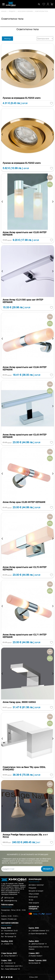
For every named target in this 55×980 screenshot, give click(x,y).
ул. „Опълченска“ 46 (8, 963)
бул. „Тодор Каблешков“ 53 (10, 969)
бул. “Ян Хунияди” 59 (9, 937)
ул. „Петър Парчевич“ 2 (9, 956)
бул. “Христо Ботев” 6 (9, 934)
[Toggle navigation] (4, 4)
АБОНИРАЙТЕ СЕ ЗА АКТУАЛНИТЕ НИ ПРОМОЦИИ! (27, 855)
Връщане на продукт (36, 891)
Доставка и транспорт (36, 885)
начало (4, 11)
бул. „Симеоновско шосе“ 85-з (12, 966)
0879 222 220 (7, 898)
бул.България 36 (35, 963)
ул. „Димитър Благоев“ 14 (38, 944)
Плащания (32, 888)
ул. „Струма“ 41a (7, 944)
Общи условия (34, 894)
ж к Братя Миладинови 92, (38, 934)
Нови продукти (34, 903)
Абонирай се (47, 869)
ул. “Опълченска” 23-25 (9, 931)
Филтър (7, 39)
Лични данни (33, 897)
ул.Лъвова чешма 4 (35, 956)
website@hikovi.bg (9, 901)
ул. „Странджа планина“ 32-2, (39, 931)
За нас (31, 900)
